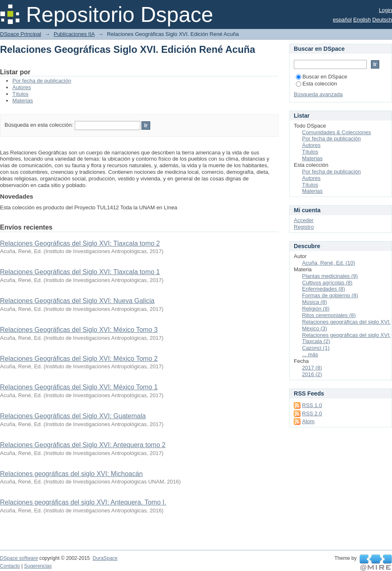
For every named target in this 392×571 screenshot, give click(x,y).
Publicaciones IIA (74, 34)
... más (310, 354)
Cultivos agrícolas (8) (327, 283)
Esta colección (316, 84)
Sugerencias (38, 566)
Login (385, 10)
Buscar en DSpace (321, 77)
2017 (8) (312, 368)
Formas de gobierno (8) (330, 295)
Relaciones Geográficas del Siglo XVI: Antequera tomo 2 (83, 445)
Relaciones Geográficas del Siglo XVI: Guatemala (73, 416)
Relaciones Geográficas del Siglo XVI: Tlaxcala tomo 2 (80, 243)
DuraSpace (105, 558)
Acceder (304, 220)
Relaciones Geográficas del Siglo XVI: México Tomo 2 (79, 359)
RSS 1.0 (312, 405)
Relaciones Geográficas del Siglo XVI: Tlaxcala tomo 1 (80, 272)
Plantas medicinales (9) (330, 276)
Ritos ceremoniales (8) (329, 315)
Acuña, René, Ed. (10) (329, 263)
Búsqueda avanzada (318, 94)
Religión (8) (316, 309)
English (362, 20)
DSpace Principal (21, 34)
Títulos (20, 94)
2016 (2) (312, 374)
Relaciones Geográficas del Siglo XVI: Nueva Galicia (77, 301)
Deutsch (382, 20)
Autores (22, 87)
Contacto (10, 566)
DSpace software (19, 558)
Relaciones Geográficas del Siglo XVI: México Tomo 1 (79, 387)
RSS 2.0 (312, 413)
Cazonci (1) (316, 348)
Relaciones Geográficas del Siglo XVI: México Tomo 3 (79, 330)
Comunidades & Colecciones (337, 132)
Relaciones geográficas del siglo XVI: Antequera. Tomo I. (83, 502)
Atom (308, 421)
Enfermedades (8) (324, 289)
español (342, 20)
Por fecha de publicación (42, 81)
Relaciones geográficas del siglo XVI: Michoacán (71, 474)
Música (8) (315, 302)
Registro (304, 227)
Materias (23, 101)
